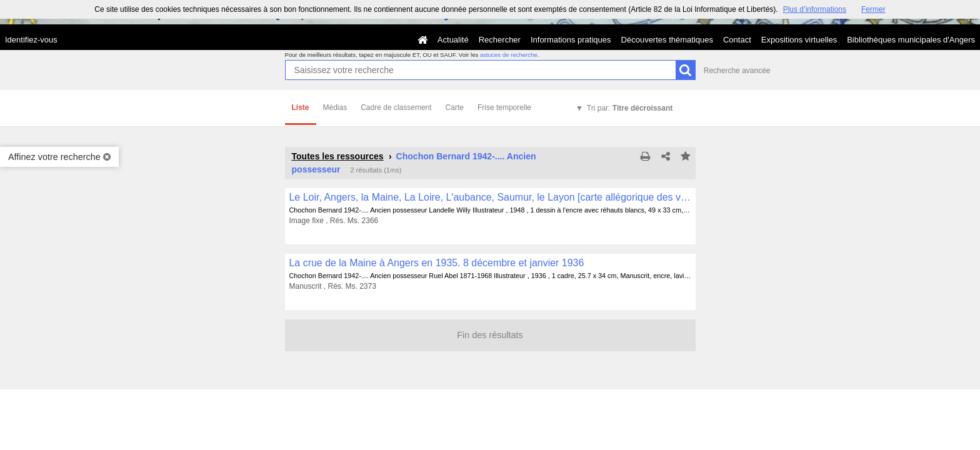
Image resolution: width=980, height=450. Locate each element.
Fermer (873, 9)
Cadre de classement (396, 107)
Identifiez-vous (31, 40)
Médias (335, 107)
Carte (455, 107)
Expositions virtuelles (799, 40)
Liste (301, 107)
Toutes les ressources (338, 156)
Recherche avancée (737, 71)
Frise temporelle (504, 107)
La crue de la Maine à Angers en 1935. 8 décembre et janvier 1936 (437, 263)
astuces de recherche (509, 55)
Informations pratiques (571, 40)
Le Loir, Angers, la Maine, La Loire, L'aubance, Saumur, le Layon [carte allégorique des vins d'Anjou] (490, 197)
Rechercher (500, 40)
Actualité (453, 40)
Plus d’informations (815, 9)
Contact (737, 40)
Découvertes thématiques (667, 40)
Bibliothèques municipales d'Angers (911, 40)
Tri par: (630, 108)
